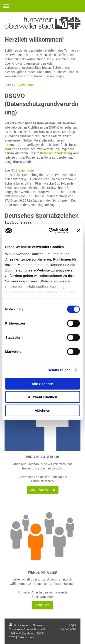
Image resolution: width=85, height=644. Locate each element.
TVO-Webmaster (23, 85)
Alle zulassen (42, 384)
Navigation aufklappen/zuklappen (42, 6)
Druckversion (20, 625)
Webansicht (68, 629)
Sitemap (39, 625)
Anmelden (42, 605)
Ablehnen (42, 410)
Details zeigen (59, 370)
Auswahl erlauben (42, 397)
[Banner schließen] (78, 231)
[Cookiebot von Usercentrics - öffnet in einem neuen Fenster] (51, 231)
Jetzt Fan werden (43, 490)
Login (72, 625)
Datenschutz (26, 637)
